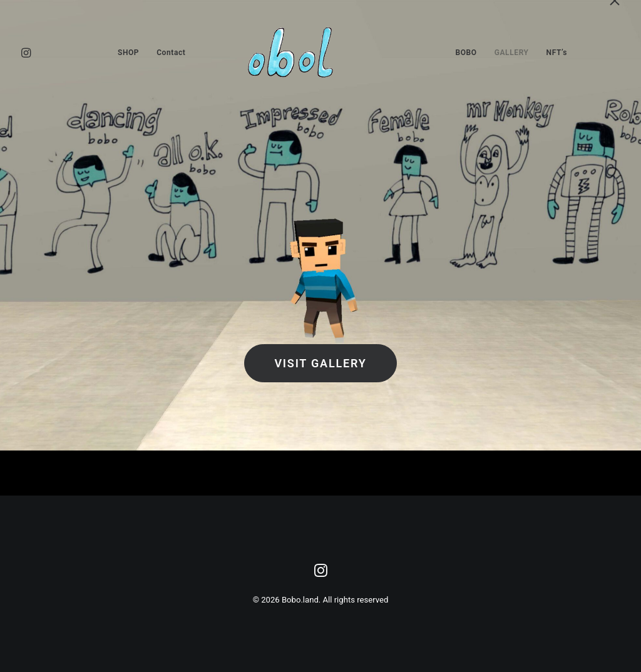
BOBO (466, 53)
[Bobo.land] (320, 53)
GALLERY (512, 53)
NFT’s (557, 53)
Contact (171, 53)
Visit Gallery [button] (320, 363)
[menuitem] (37, 53)
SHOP (128, 53)
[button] (37, 53)
